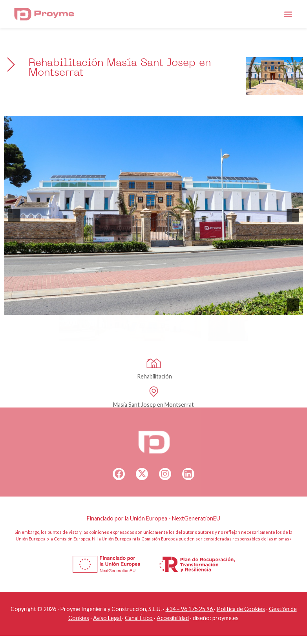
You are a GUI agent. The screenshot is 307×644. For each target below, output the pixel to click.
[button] (288, 14)
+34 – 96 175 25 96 (189, 609)
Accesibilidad (173, 618)
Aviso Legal (107, 618)
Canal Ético (139, 618)
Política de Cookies (241, 609)
